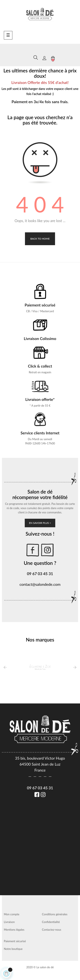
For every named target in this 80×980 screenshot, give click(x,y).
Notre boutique (13, 949)
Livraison (9, 922)
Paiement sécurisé (15, 941)
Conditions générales (55, 914)
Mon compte (12, 914)
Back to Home (40, 239)
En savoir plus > (40, 523)
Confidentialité (51, 922)
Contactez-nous (52, 930)
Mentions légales (14, 930)
